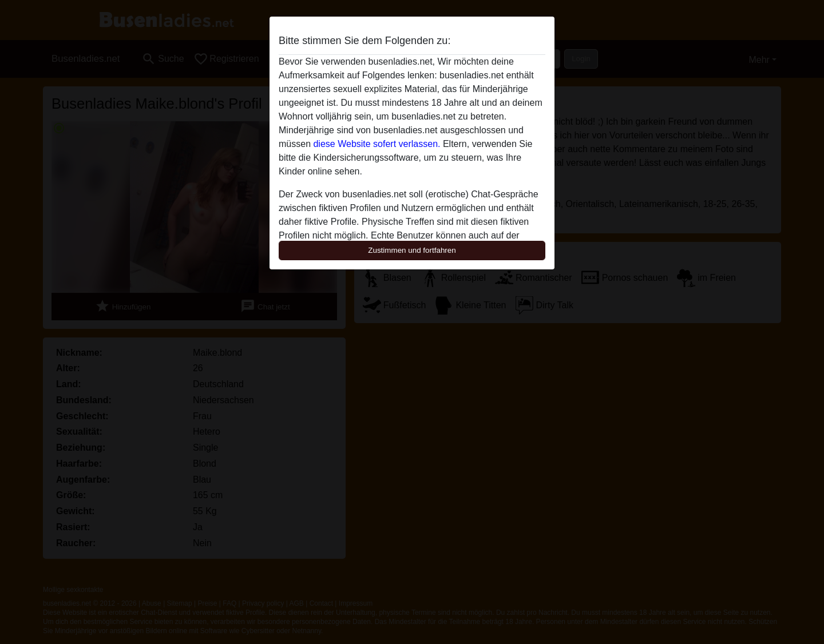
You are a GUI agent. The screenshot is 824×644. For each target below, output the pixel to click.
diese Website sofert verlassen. (377, 144)
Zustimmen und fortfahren (412, 250)
